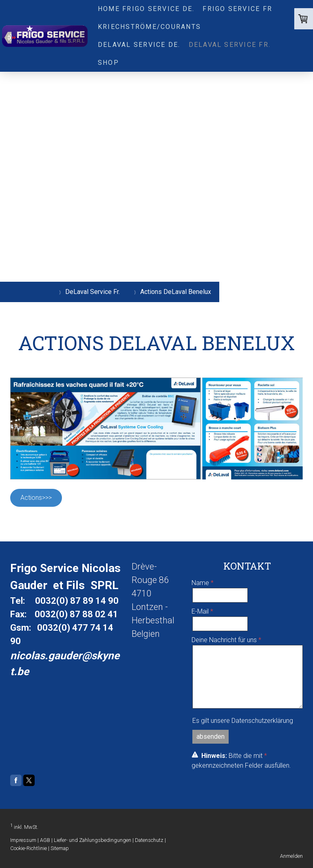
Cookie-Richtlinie (29, 848)
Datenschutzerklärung (262, 721)
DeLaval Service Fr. (230, 45)
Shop (108, 63)
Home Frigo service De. (146, 9)
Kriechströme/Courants (149, 27)
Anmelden (291, 856)
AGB (45, 840)
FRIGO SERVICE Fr (237, 9)
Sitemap (60, 848)
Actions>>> (36, 498)
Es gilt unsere (243, 721)
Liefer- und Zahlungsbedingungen (93, 840)
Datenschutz (149, 840)
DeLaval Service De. (139, 45)
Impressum (23, 840)
